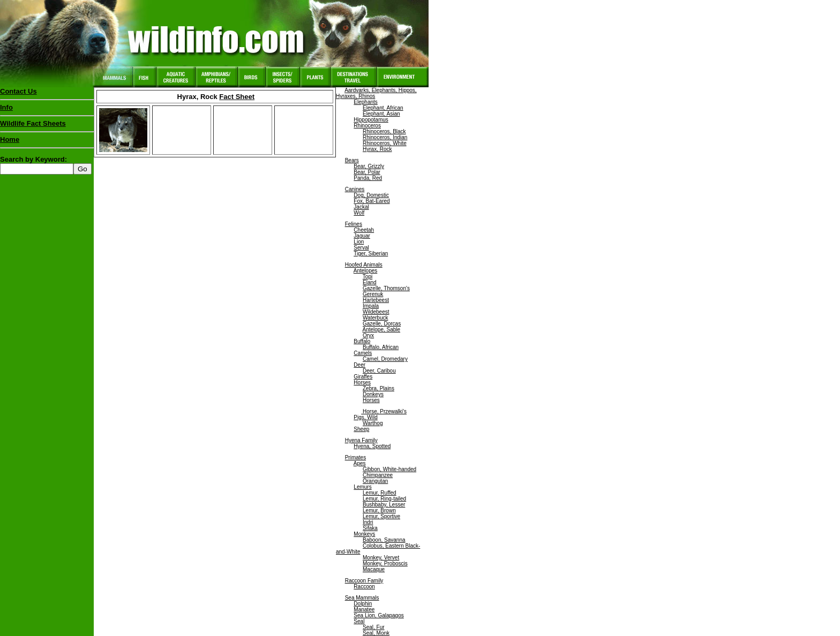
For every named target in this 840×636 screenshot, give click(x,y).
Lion (359, 242)
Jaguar (362, 236)
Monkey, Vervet (381, 558)
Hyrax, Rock (377, 149)
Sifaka (370, 528)
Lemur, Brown (379, 510)
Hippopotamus (371, 120)
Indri (368, 522)
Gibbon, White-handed (389, 469)
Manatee (364, 609)
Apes (360, 463)
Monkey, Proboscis (385, 563)
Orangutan (375, 481)
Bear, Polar (367, 172)
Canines (355, 189)
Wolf (359, 213)
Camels (363, 353)
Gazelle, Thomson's (386, 288)
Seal (359, 621)
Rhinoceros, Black (384, 131)
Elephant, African (383, 108)
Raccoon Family (364, 581)
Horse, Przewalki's (384, 411)
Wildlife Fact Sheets (47, 126)
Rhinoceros (367, 126)
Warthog (373, 423)
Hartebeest (376, 300)
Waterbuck (375, 318)
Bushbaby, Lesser (384, 505)
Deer (359, 365)
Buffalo (362, 341)
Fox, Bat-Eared (372, 201)
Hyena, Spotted (372, 446)
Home (10, 139)
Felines (354, 224)
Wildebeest (376, 312)
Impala (371, 306)
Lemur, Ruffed (380, 493)
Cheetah (364, 230)
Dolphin (363, 604)
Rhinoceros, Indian (385, 137)
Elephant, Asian (381, 114)
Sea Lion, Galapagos (378, 615)
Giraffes (363, 377)
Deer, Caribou (379, 371)
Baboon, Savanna (384, 540)
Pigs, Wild (365, 417)
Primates (355, 457)
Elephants (365, 102)
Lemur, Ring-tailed (384, 499)
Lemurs (362, 487)
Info (6, 107)
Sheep (361, 429)
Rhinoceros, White (385, 143)
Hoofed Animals (364, 265)
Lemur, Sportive (381, 516)
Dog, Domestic (371, 195)
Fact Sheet (237, 97)
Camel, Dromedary (385, 359)
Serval (361, 248)
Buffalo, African (381, 347)
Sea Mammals (362, 598)
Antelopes (365, 271)
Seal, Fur (374, 627)
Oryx (368, 335)
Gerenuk (373, 294)
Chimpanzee (378, 475)
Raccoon (364, 586)
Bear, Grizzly (369, 166)
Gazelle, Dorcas (382, 324)
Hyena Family (361, 440)
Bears (352, 160)
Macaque (374, 569)
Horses (362, 383)
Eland (370, 282)
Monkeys (364, 534)
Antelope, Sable (381, 330)
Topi (367, 277)
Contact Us (18, 91)
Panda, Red (368, 178)
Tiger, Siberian (371, 253)
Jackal (361, 207)
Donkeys (373, 394)
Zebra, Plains (378, 388)
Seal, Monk (376, 633)
